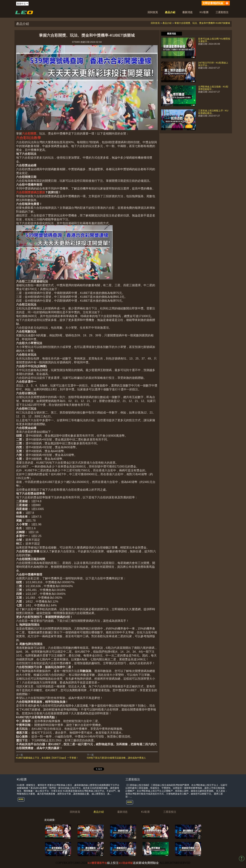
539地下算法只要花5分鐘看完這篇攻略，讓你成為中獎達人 (116, 758)
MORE (21, 799)
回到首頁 (153, 12)
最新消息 (187, 12)
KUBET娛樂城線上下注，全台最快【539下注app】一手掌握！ (47, 758)
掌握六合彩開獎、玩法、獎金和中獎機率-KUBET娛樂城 (202, 23)
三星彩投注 (222, 12)
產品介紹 (170, 12)
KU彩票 (204, 12)
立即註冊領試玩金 (213, 3)
